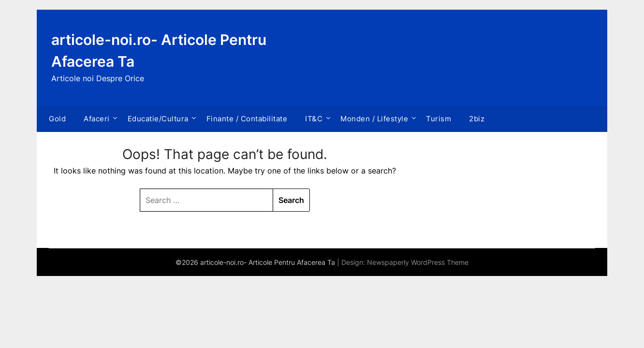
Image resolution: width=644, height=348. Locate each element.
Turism (439, 119)
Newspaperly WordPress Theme (418, 262)
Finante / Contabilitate (247, 119)
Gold (57, 119)
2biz (477, 119)
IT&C (314, 119)
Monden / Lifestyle (374, 119)
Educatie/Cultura (158, 119)
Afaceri (97, 119)
